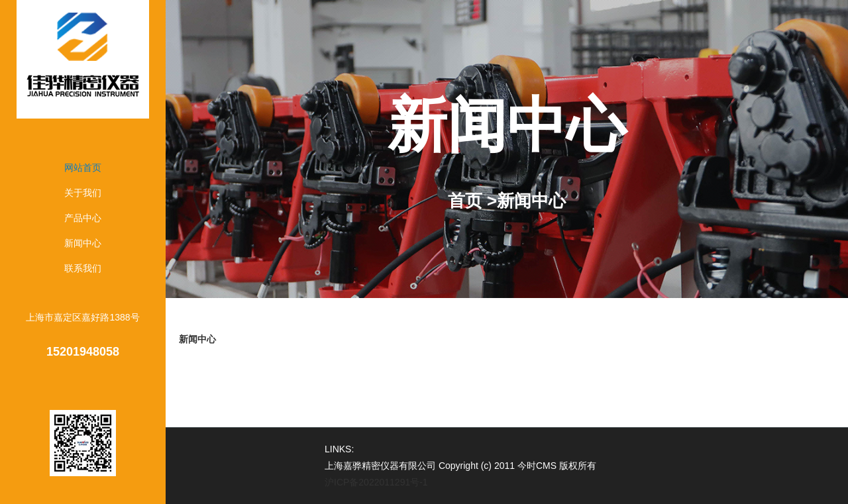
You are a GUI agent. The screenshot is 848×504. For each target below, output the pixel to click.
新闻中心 (83, 243)
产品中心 (83, 218)
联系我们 (83, 268)
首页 (465, 201)
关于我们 (83, 193)
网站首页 (83, 168)
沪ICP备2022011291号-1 (376, 482)
